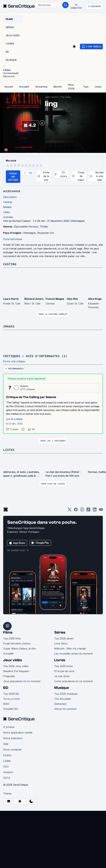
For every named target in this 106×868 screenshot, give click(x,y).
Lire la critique (14, 419)
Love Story (61, 643)
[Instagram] (82, 511)
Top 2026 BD (11, 694)
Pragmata (9, 676)
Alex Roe (72, 299)
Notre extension (13, 738)
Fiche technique (13, 239)
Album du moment (65, 709)
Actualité (8, 654)
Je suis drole (62, 676)
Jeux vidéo (13, 660)
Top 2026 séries (64, 638)
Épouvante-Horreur (49, 97)
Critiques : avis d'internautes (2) (35, 356)
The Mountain (63, 699)
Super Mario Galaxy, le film (19, 649)
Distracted (60, 704)
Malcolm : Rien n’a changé (70, 649)
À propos (9, 727)
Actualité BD (11, 709)
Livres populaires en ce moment (73, 681)
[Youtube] (101, 511)
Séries (60, 632)
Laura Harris (11, 299)
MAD (6, 704)
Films (8, 632)
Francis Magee (55, 299)
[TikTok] (88, 511)
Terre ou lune (11, 699)
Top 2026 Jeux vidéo (16, 666)
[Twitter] (70, 511)
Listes (9, 450)
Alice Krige (95, 299)
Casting (10, 264)
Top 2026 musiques (66, 694)
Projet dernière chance (17, 643)
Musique (62, 688)
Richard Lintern (34, 299)
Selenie (24, 386)
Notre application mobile (18, 733)
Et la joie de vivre (64, 671)
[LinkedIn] (95, 511)
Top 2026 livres (64, 666)
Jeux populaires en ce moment (22, 681)
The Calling (66, 97)
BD (6, 688)
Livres (60, 660)
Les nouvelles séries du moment (73, 654)
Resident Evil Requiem (16, 671)
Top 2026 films (12, 638)
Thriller (44, 227)
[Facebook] (76, 511)
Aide (6, 744)
